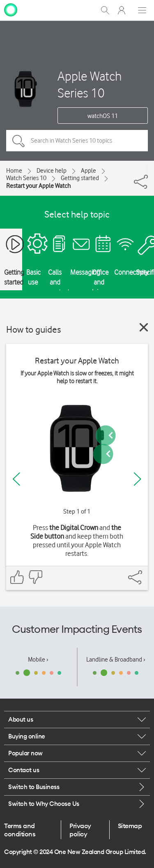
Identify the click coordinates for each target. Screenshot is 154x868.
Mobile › (38, 660)
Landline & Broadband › (116, 660)
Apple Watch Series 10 (90, 84)
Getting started (80, 178)
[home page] (11, 9)
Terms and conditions (20, 830)
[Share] (147, 170)
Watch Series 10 (26, 178)
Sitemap (130, 826)
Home (14, 171)
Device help (52, 171)
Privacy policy (80, 830)
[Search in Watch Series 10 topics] (77, 141)
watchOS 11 (103, 116)
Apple (88, 171)
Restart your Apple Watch (38, 186)
